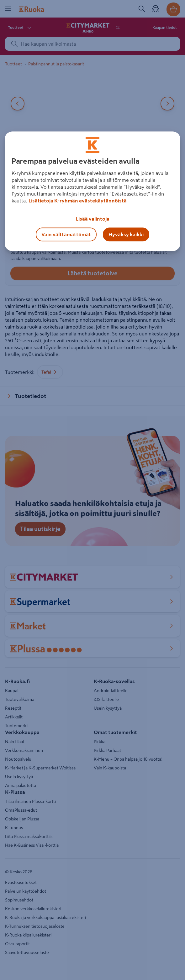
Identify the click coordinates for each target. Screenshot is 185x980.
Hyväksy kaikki (126, 234)
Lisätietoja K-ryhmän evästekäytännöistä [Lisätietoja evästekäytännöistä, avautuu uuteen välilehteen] (78, 201)
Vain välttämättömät (66, 234)
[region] (93, 191)
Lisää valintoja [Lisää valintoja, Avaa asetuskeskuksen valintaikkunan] (93, 219)
